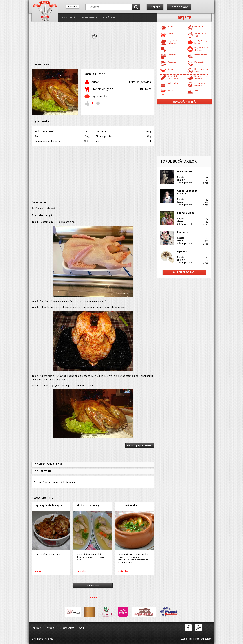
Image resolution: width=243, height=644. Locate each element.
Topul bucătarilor (178, 161)
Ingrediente (99, 96)
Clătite (170, 33)
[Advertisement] (93, 171)
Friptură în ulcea (129, 505)
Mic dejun (199, 26)
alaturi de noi (184, 272)
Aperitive (172, 26)
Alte (196, 90)
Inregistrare (179, 7)
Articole (50, 628)
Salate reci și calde (200, 35)
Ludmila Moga (186, 213)
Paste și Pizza (201, 55)
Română (72, 7)
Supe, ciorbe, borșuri (201, 42)
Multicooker (173, 83)
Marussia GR (185, 171)
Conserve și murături (200, 84)
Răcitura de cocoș (88, 505)
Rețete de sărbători (172, 42)
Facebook (93, 597)
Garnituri (172, 55)
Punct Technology (202, 639)
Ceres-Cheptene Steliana (187, 192)
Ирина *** (184, 251)
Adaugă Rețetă (184, 102)
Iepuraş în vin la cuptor (49, 505)
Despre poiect (67, 628)
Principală (69, 17)
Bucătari (109, 17)
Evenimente (89, 17)
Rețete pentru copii (201, 70)
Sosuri (171, 69)
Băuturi (171, 90)
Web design (187, 639)
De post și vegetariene (173, 77)
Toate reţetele (93, 586)
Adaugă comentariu (49, 464)
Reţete (184, 18)
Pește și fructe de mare (201, 49)
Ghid (81, 628)
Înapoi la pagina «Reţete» (140, 445)
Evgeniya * (184, 232)
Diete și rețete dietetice (201, 77)
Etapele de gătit (102, 89)
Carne (170, 48)
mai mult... (39, 571)
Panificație (200, 62)
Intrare (155, 7)
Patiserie (172, 62)
